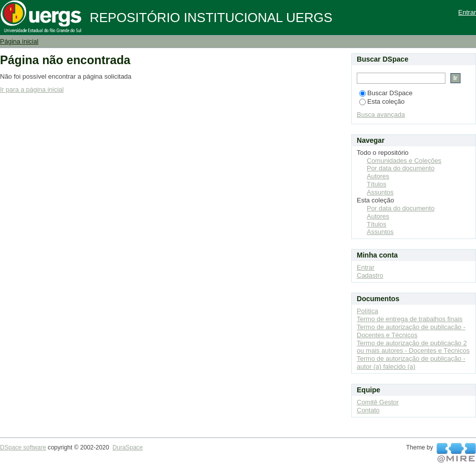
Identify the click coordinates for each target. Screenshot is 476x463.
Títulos (377, 184)
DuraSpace (127, 447)
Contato (368, 410)
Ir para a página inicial (32, 89)
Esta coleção (382, 101)
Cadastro (370, 275)
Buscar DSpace (386, 93)
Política (368, 311)
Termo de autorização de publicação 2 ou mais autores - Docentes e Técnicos (413, 347)
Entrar (467, 12)
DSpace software (23, 447)
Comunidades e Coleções (404, 161)
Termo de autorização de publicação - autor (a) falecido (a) (411, 363)
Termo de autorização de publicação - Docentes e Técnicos (411, 331)
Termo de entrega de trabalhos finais (410, 319)
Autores (378, 176)
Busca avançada (381, 114)
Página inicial (19, 41)
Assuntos (380, 192)
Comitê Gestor (378, 402)
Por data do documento (401, 168)
